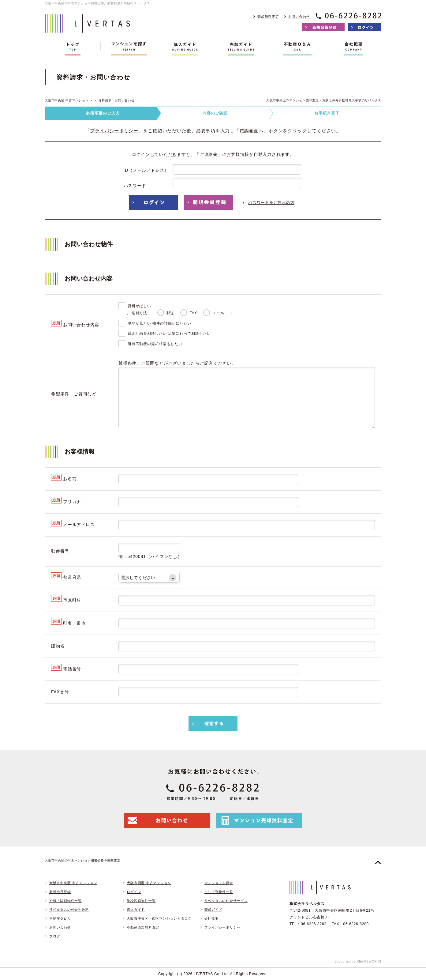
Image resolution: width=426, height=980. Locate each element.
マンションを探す (219, 883)
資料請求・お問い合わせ (116, 100)
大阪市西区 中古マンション (149, 883)
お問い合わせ (299, 17)
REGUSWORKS (369, 961)
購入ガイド (136, 910)
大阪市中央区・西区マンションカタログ (159, 918)
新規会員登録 (60, 892)
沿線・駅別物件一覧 (65, 901)
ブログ (55, 936)
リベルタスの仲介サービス (226, 901)
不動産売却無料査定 (143, 927)
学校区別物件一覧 (141, 901)
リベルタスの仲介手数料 (69, 910)
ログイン (134, 892)
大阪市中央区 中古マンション (67, 100)
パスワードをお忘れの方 (271, 203)
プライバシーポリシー (114, 131)
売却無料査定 (268, 17)
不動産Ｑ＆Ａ (60, 918)
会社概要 (212, 918)
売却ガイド (213, 910)
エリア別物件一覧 (219, 892)
